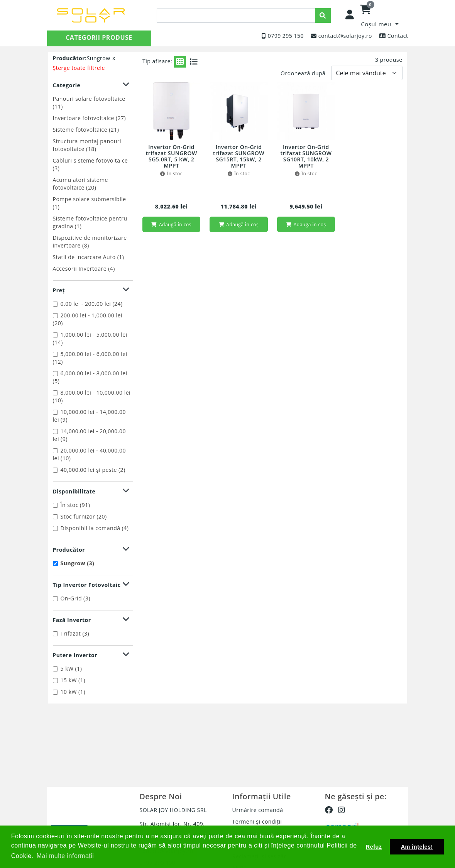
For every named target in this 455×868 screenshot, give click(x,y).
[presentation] (236, 15)
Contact (398, 36)
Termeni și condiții (257, 821)
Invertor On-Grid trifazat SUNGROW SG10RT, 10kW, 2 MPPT (306, 157)
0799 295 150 (286, 36)
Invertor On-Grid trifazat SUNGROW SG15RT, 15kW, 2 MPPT (239, 157)
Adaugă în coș (171, 225)
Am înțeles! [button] (417, 847)
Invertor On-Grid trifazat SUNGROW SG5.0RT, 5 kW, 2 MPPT (172, 157)
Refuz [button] (374, 847)
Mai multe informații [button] (65, 856)
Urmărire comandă (258, 810)
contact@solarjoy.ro (345, 36)
